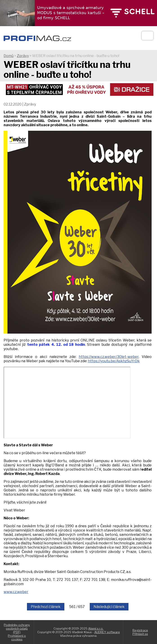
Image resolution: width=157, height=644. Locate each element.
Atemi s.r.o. (96, 628)
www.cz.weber (16, 592)
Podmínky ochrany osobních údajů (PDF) (17, 628)
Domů (9, 56)
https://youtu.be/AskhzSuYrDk (114, 361)
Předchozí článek (46, 607)
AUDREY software (107, 632)
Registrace (140, 630)
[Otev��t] (147, 36)
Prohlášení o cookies (17, 637)
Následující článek (109, 607)
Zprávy (23, 56)
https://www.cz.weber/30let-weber (109, 357)
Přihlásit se (140, 634)
